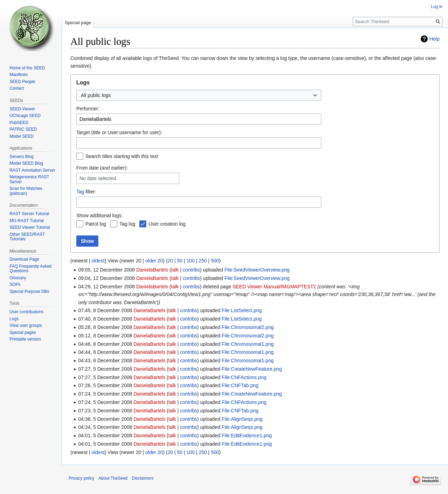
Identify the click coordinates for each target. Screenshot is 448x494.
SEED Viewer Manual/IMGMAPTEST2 (274, 287)
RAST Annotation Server (32, 170)
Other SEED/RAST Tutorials (27, 237)
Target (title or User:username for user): (119, 132)
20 (170, 261)
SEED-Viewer (22, 109)
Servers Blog (22, 157)
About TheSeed (113, 478)
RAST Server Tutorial (29, 214)
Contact (17, 88)
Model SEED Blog (26, 163)
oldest (98, 261)
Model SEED (22, 136)
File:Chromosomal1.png (248, 344)
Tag (80, 192)
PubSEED (19, 123)
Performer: (88, 109)
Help (435, 39)
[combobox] (199, 95)
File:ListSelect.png (241, 310)
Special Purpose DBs (29, 291)
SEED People (22, 82)
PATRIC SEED (23, 129)
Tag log (127, 224)
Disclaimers (143, 478)
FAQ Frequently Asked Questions (30, 269)
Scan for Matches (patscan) (26, 191)
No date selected (98, 178)
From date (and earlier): (102, 168)
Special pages (23, 332)
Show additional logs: (99, 215)
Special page (78, 23)
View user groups (26, 325)
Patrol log (96, 224)
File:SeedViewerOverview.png (257, 270)
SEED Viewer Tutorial (30, 227)
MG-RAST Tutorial (27, 221)
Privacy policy (81, 478)
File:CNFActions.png (244, 377)
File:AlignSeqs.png (242, 419)
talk (175, 270)
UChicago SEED (25, 116)
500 (215, 261)
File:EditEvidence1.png (247, 435)
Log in (437, 7)
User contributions (26, 312)
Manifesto (19, 75)
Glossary (18, 278)
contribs (191, 270)
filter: (86, 192)
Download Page (24, 259)
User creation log (167, 224)
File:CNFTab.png (240, 385)
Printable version (25, 339)
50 (180, 261)
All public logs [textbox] (96, 95)
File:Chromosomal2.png (248, 327)
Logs (14, 319)
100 (191, 261)
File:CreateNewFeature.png (252, 369)
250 (203, 261)
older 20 (154, 261)
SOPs (15, 284)
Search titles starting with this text (122, 156)
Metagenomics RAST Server (29, 179)
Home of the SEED (27, 68)
